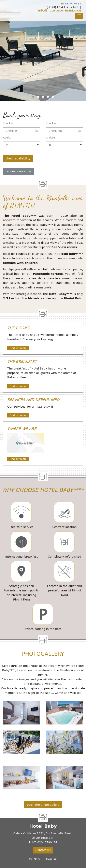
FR (71, 4)
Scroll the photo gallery (43, 805)
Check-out (52, 123)
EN (62, 4)
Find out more (18, 348)
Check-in (8, 123)
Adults (7, 137)
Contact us (43, 850)
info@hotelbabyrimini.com (60, 10)
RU (75, 4)
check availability (18, 158)
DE (67, 4)
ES (79, 4)
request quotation (18, 171)
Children (51, 137)
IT (59, 4)
